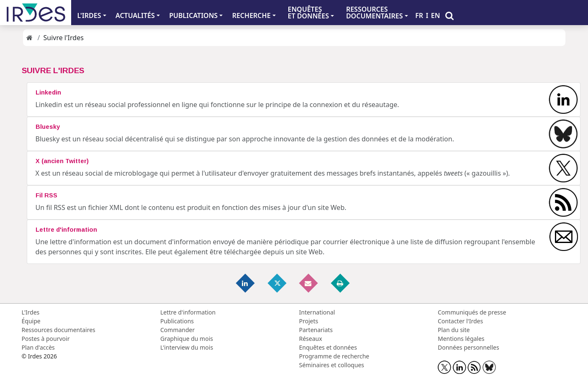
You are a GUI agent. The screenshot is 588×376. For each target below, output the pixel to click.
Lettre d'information (188, 312)
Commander (177, 330)
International (317, 312)
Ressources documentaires (59, 330)
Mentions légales (461, 339)
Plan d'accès (38, 347)
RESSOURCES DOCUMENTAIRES (375, 13)
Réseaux (311, 339)
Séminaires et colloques (332, 365)
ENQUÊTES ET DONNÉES (308, 13)
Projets (309, 321)
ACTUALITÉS (135, 15)
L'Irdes (31, 312)
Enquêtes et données (328, 347)
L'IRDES (89, 15)
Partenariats (316, 330)
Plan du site (454, 330)
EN (436, 15)
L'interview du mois (187, 347)
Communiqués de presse (472, 312)
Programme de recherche (334, 356)
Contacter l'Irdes (460, 321)
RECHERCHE (252, 15)
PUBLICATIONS (193, 15)
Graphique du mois (187, 339)
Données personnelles (469, 347)
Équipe (31, 321)
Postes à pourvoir (46, 339)
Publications (177, 321)
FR (419, 15)
